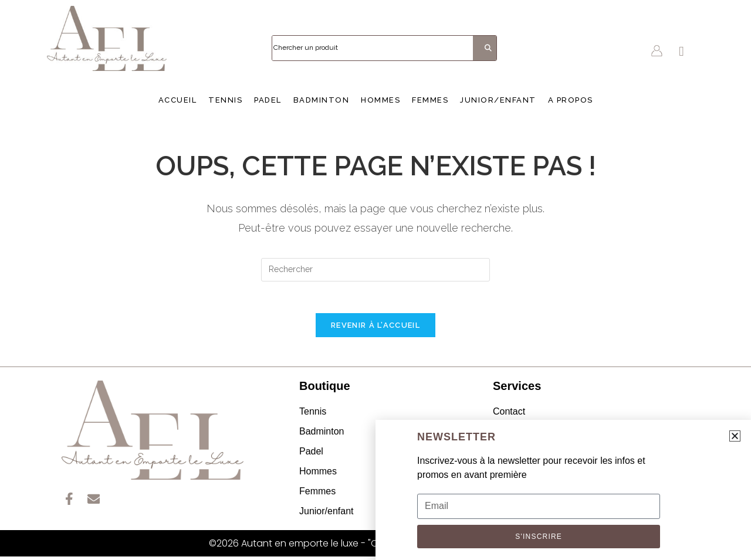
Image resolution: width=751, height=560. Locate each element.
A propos (571, 100)
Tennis (225, 100)
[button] (735, 436)
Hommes (380, 100)
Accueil (178, 100)
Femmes (430, 100)
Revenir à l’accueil (375, 329)
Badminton (322, 100)
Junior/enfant (498, 100)
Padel (268, 100)
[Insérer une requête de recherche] (375, 270)
